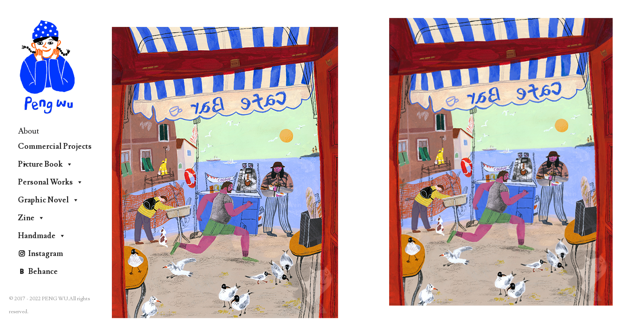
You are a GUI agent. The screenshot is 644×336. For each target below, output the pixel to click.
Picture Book (45, 164)
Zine (31, 218)
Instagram (46, 254)
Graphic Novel (49, 200)
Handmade (42, 236)
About (29, 131)
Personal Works (51, 182)
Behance (43, 272)
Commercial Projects (55, 149)
